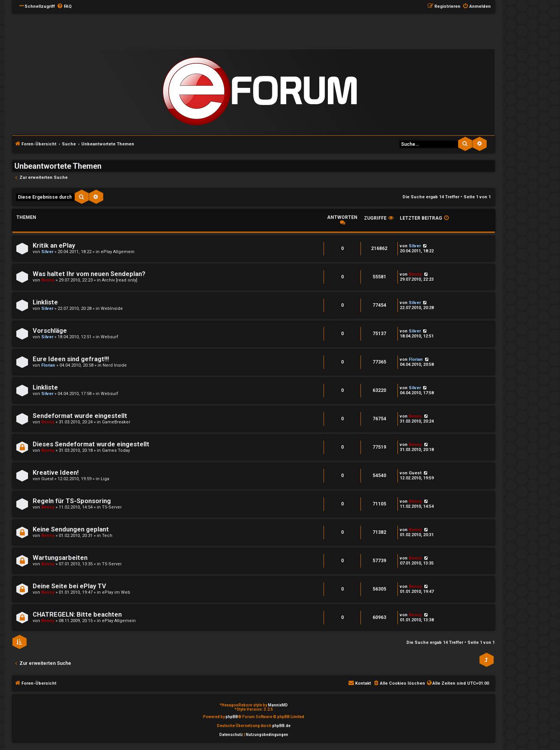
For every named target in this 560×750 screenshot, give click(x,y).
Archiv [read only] (120, 280)
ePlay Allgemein (118, 252)
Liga (105, 479)
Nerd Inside (115, 365)
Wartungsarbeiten (60, 558)
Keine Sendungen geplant (71, 529)
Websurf (109, 337)
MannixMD (278, 705)
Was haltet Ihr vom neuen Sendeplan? (89, 274)
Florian (48, 365)
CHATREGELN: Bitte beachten (77, 615)
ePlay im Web (116, 592)
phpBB (232, 717)
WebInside (112, 309)
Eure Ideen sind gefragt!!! (71, 359)
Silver (47, 252)
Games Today (116, 450)
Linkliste (45, 302)
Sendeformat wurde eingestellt (80, 416)
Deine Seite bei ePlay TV (69, 586)
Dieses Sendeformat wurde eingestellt (91, 444)
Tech (107, 536)
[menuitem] (64, 7)
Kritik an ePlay (54, 246)
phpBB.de (281, 726)
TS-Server (112, 507)
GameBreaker (116, 422)
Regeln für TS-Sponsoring (72, 501)
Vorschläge (50, 331)
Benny (48, 280)
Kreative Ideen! (56, 473)
